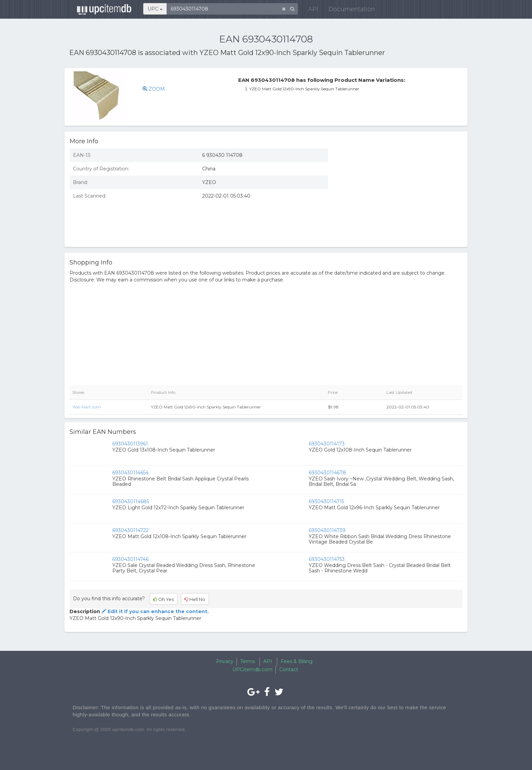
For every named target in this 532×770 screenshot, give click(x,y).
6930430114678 (327, 473)
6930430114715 (326, 501)
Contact (289, 670)
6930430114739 (327, 530)
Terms (248, 661)
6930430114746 (130, 559)
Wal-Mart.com (87, 407)
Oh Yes (164, 599)
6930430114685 (131, 501)
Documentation (349, 10)
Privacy (225, 661)
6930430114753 (327, 559)
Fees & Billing (297, 661)
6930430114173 (327, 444)
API (310, 10)
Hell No (195, 599)
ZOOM (154, 89)
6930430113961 (130, 444)
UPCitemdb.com (252, 670)
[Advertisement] (400, 192)
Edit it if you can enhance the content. (154, 611)
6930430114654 (130, 473)
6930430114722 (130, 530)
